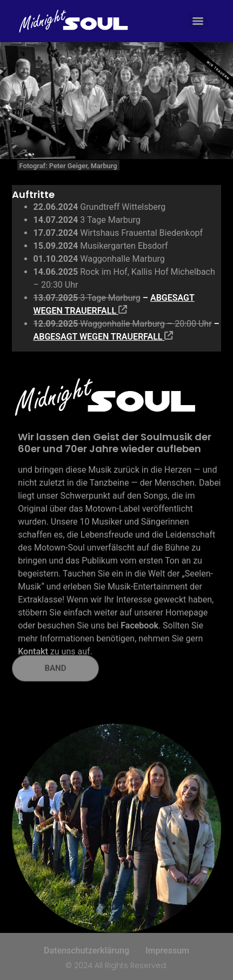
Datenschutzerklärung (86, 951)
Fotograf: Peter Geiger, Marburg (68, 166)
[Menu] (198, 21)
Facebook (139, 625)
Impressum (167, 951)
